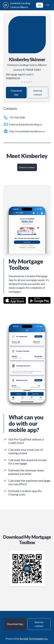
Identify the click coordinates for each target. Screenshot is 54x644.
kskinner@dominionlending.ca (26, 124)
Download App (16, 92)
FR (48, 5)
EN (40, 5)
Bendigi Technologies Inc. (34, 639)
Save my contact (38, 92)
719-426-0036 (17, 117)
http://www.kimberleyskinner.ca (27, 131)
